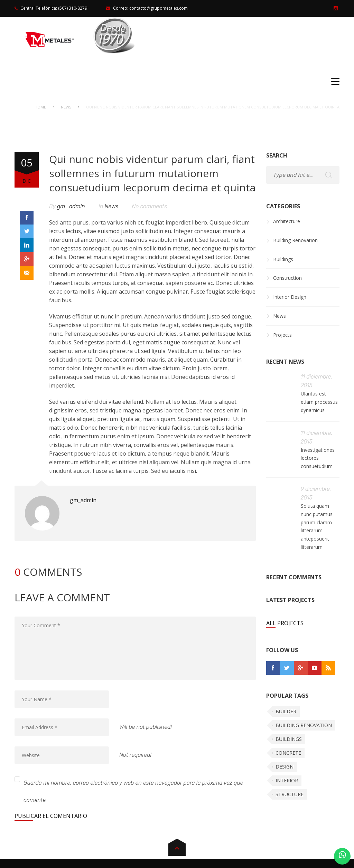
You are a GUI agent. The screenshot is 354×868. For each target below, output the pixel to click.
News (66, 107)
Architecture (287, 221)
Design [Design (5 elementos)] (285, 767)
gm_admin (71, 206)
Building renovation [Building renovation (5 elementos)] (304, 725)
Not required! (135, 755)
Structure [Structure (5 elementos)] (290, 794)
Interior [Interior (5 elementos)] (287, 780)
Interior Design (290, 297)
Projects (282, 335)
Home (40, 107)
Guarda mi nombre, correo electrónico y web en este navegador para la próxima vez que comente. (133, 791)
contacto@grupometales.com (159, 8)
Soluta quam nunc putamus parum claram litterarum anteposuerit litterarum (317, 526)
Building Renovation (295, 240)
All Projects (285, 623)
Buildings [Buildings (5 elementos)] (289, 739)
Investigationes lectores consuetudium (318, 458)
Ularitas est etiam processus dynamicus (319, 402)
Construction (287, 278)
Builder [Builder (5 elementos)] (286, 711)
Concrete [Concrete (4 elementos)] (288, 753)
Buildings (283, 259)
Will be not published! (146, 727)
